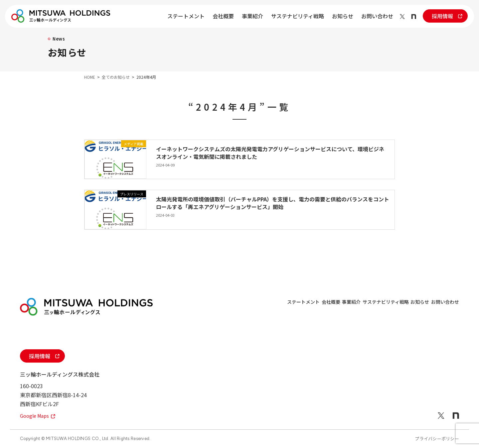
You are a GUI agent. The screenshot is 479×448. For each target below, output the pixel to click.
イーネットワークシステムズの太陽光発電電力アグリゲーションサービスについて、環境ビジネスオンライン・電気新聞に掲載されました (270, 153)
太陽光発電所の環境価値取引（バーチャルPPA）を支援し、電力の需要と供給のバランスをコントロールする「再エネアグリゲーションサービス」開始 (273, 203)
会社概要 (223, 16)
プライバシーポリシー (437, 439)
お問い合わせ (377, 16)
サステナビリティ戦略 (298, 16)
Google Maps (39, 415)
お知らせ (343, 16)
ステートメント (186, 16)
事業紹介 (252, 16)
